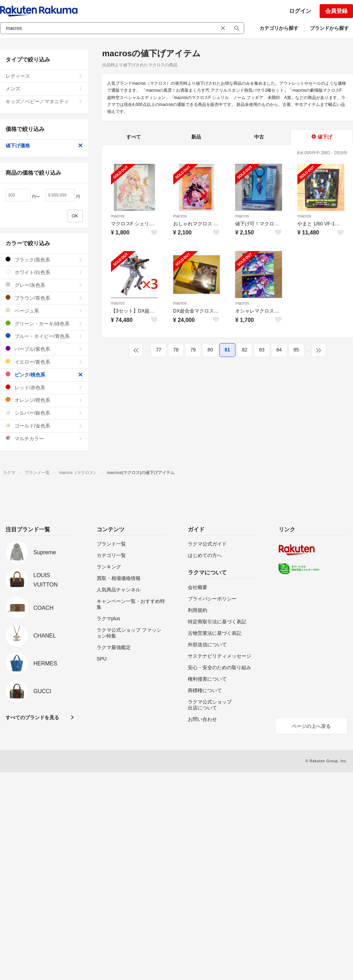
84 (279, 350)
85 (296, 350)
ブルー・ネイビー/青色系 (44, 336)
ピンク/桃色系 (44, 375)
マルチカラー (44, 438)
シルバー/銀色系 (44, 413)
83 (262, 350)
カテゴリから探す (279, 28)
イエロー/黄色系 (44, 362)
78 (176, 350)
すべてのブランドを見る (32, 717)
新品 (196, 137)
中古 (259, 137)
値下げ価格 (44, 146)
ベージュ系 (44, 311)
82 (245, 350)
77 (159, 350)
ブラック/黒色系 (44, 260)
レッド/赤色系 (44, 387)
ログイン (300, 11)
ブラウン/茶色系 (44, 298)
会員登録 (336, 11)
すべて (134, 137)
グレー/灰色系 (44, 285)
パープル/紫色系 (44, 349)
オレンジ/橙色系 (44, 400)
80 (210, 350)
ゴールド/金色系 (44, 426)
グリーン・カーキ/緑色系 (44, 323)
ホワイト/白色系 (44, 272)
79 (193, 350)
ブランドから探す (329, 28)
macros (118, 216)
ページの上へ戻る (311, 726)
